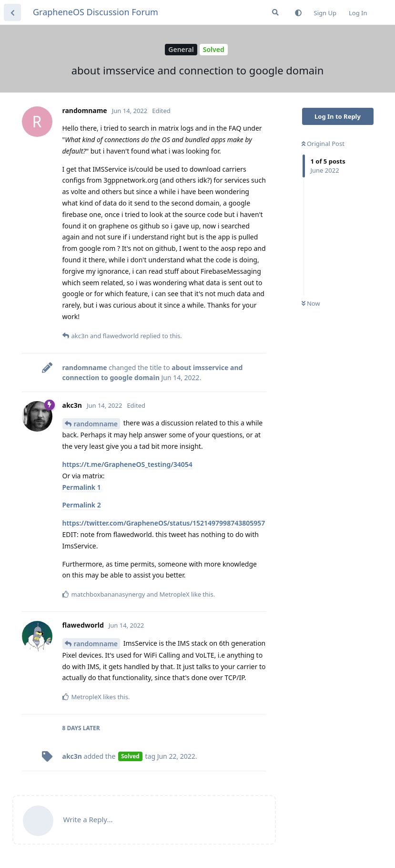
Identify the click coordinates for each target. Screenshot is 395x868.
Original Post (323, 144)
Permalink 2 (82, 505)
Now (311, 303)
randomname (96, 424)
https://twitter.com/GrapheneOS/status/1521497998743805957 (164, 523)
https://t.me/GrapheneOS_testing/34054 (127, 464)
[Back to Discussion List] (12, 12)
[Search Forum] (275, 12)
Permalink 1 (82, 487)
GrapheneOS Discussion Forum (96, 12)
